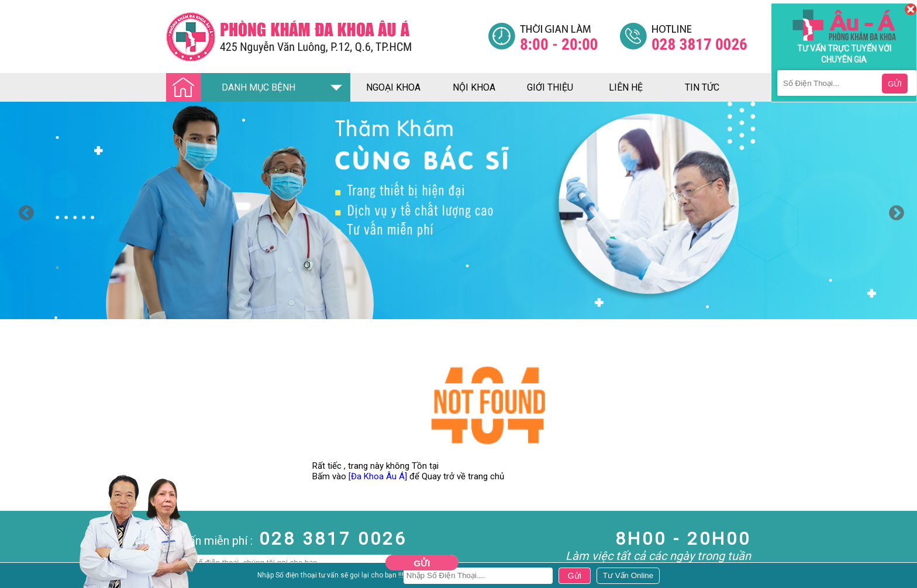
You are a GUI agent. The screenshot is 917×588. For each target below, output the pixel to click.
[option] (458, 210)
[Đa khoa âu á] (327, 37)
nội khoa (474, 87)
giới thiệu (550, 87)
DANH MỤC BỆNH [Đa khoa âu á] (234, 88)
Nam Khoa (20, 576)
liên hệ (626, 87)
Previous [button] (23, 210)
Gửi (422, 563)
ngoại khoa (393, 87)
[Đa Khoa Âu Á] (378, 476)
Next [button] (894, 210)
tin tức (702, 87)
